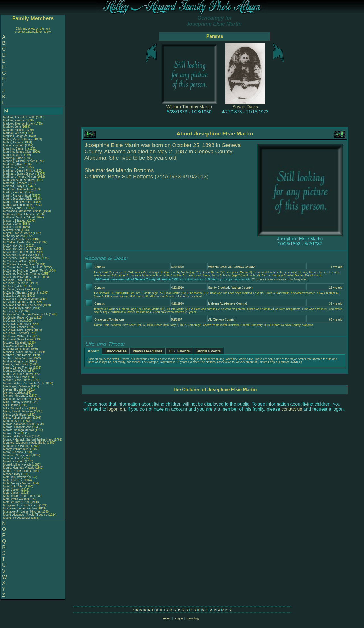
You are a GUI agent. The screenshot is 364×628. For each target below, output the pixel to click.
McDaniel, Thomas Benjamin (21, 293)
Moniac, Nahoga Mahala (18, 430)
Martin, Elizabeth (14, 192)
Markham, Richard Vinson (19, 177)
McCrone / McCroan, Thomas (22, 274)
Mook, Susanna (13, 452)
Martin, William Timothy (18, 205)
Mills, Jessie (11, 405)
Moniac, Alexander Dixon (19, 424)
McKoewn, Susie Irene (17, 339)
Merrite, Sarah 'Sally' (16, 364)
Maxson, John (12, 224)
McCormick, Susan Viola (19, 255)
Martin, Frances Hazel (17, 196)
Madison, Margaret (15, 136)
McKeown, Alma (14, 321)
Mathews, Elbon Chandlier (20, 214)
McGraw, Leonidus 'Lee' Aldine (22, 305)
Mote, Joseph (12, 490)
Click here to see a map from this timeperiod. (280, 279)
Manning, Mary (13, 155)
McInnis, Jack (12, 311)
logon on (116, 409)
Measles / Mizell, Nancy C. (20, 352)
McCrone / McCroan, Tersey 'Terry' (25, 271)
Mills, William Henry (15, 408)
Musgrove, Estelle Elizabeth (21, 505)
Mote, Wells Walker (15, 499)
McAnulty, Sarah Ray (16, 239)
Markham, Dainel (14, 167)
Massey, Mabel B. (14, 208)
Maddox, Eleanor (14, 120)
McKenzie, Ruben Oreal (18, 318)
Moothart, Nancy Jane (17, 455)
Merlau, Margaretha (16, 361)
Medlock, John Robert (17, 355)
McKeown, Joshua (15, 327)
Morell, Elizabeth (14, 461)
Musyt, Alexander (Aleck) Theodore (25, 515)
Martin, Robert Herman (18, 202)
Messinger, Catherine (17, 386)
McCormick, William (16, 261)
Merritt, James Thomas (18, 368)
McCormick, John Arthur (18, 249)
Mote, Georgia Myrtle (16, 483)
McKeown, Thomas (16, 333)
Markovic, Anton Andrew (18, 180)
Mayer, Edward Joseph (18, 233)
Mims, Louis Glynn (15, 415)
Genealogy (193, 619)
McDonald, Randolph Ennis (20, 299)
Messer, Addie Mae (15, 377)
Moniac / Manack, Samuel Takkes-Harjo (28, 440)
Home (167, 619)
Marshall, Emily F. (14, 186)
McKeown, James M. (16, 324)
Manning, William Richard (19, 161)
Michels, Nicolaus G (16, 396)
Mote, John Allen (14, 487)
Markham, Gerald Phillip (18, 171)
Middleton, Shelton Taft (18, 399)
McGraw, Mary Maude (17, 308)
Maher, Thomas (13, 142)
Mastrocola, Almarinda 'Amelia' (23, 211)
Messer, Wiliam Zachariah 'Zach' (24, 383)
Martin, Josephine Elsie (18, 199)
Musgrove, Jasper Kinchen (20, 508)
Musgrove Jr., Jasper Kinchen (22, 512)
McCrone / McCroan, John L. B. (23, 267)
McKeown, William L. (16, 336)
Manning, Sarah (14, 158)
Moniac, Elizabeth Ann (17, 427)
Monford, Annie (13, 421)
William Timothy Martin (189, 107)
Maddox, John (13, 127)
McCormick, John (15, 246)
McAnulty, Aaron (14, 236)
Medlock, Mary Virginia (17, 358)
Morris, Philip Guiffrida (17, 471)
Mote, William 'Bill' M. (16, 502)
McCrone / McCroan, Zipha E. (22, 277)
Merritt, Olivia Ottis (15, 371)
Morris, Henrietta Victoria (19, 468)
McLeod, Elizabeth (15, 343)
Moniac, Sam (12, 433)
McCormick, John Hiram (18, 252)
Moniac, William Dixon (17, 436)
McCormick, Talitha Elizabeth (21, 258)
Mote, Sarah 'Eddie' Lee (18, 496)
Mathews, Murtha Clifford (19, 217)
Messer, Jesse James (17, 380)
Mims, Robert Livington (18, 418)
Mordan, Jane (12, 458)
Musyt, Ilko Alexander (17, 518)
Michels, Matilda (14, 393)
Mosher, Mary (12, 474)
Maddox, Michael (14, 130)
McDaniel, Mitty (13, 286)
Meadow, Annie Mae (16, 349)
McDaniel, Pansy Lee (17, 289)
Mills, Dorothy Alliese (16, 402)
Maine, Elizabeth (14, 145)
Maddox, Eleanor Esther (18, 124)
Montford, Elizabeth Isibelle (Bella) (25, 443)
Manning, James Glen (17, 152)
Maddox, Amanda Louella (19, 117)
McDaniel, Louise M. (16, 283)
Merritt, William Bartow (17, 374)
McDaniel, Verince (15, 296)
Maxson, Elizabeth (15, 221)
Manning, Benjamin (16, 149)
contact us (292, 409)
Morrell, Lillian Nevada (17, 465)
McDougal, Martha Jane (18, 302)
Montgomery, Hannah (17, 446)
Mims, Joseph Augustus (18, 411)
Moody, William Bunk (16, 449)
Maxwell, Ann (12, 230)
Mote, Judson (12, 493)
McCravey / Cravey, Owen (20, 264)
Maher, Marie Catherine (18, 139)
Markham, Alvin (13, 164)
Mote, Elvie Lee (13, 480)
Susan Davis (245, 107)
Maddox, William (14, 133)
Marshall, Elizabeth (15, 183)
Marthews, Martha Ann (17, 189)
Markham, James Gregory (20, 174)
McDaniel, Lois (13, 280)
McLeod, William (14, 346)
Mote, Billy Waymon (16, 477)
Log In (179, 619)
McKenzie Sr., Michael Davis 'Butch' (26, 314)
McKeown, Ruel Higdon (18, 330)
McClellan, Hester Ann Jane (21, 242)
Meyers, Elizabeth (15, 390)
